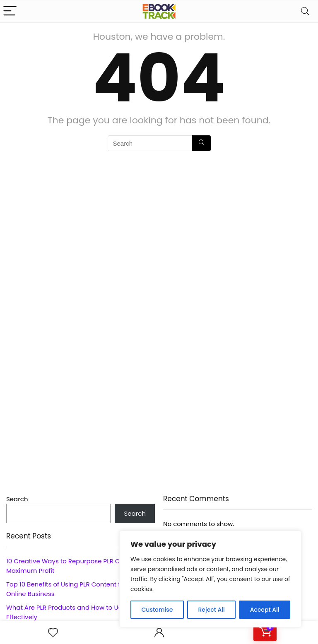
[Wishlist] (53, 633)
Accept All (265, 610)
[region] (210, 579)
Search (17, 499)
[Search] (305, 11)
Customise (157, 610)
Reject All (211, 610)
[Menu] (10, 11)
